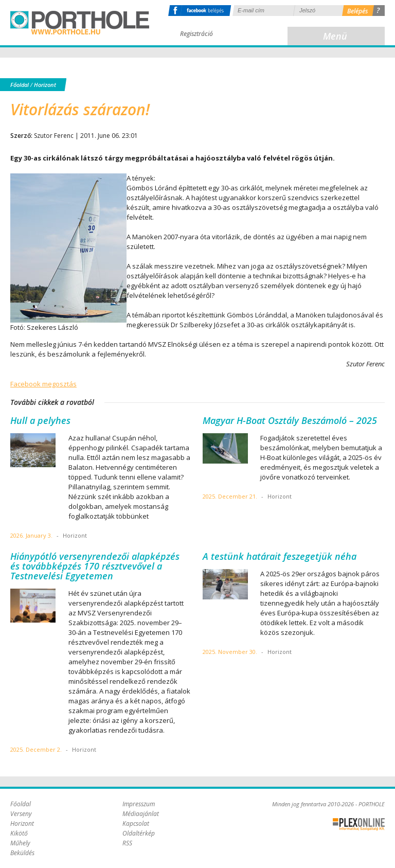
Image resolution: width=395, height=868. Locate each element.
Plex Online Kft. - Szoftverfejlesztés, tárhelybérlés (359, 824)
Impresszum (139, 804)
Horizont (45, 85)
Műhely (20, 843)
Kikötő (19, 833)
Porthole (80, 23)
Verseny (21, 814)
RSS (127, 843)
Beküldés (22, 853)
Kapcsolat (136, 823)
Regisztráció (196, 34)
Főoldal (20, 85)
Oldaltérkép (139, 833)
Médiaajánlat (141, 814)
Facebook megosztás (43, 384)
